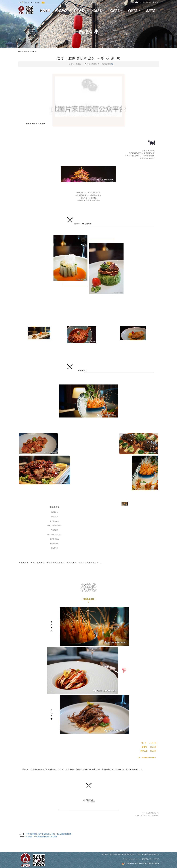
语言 (155, 2)
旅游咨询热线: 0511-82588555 (140, 2)
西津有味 (33, 52)
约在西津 (24, 52)
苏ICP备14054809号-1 (152, 863)
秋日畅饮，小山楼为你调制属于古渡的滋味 (42, 837)
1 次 (111, 64)
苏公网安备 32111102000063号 (133, 863)
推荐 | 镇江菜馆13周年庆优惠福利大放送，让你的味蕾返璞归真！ (49, 834)
